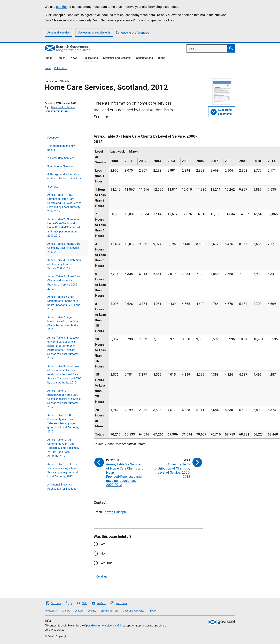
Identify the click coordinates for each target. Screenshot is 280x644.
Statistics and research (117, 58)
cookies (62, 7)
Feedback (53, 138)
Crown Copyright (110, 611)
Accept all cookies (59, 33)
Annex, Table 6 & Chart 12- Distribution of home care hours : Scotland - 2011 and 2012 (64, 303)
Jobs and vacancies (134, 611)
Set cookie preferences (132, 33)
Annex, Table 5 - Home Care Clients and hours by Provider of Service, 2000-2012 (64, 283)
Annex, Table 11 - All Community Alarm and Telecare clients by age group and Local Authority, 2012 (63, 423)
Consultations (144, 58)
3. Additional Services (60, 166)
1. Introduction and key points (61, 148)
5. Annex (53, 187)
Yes (103, 544)
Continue (102, 577)
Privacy (153, 611)
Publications (90, 58)
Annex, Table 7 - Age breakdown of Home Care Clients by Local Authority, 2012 (63, 323)
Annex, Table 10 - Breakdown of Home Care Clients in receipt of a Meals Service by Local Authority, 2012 (64, 399)
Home (48, 68)
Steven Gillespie (115, 512)
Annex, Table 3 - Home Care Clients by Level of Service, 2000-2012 (64, 248)
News (74, 58)
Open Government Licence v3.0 (103, 626)
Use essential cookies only (94, 33)
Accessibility (51, 611)
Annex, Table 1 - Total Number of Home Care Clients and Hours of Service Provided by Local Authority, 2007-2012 (64, 203)
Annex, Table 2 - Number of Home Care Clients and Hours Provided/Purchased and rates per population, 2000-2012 (64, 227)
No (103, 553)
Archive (66, 611)
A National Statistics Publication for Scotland (62, 487)
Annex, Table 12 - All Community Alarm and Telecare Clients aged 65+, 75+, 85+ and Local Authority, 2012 (63, 448)
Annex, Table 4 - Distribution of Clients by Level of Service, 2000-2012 (64, 264)
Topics (61, 58)
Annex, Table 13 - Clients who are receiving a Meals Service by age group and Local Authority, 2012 (63, 470)
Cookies (92, 611)
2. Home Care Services (61, 158)
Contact (79, 611)
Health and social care (63, 107)
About (48, 58)
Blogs (162, 58)
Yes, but (106, 563)
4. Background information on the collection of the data (64, 176)
